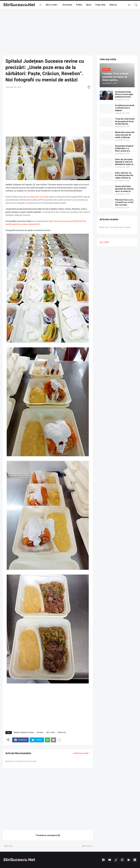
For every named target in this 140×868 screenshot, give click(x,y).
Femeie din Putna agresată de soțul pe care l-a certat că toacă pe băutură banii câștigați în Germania (124, 189)
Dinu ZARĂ (104, 242)
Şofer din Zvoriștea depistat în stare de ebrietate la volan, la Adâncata (124, 162)
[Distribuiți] (88, 87)
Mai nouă (8, 846)
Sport (89, 5)
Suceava (40, 732)
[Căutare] (135, 5)
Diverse (113, 5)
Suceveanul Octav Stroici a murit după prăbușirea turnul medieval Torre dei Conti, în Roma (124, 94)
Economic (67, 5)
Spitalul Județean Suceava (24, 732)
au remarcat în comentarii (38, 197)
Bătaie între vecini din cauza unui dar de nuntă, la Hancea (125, 135)
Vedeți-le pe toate (81, 753)
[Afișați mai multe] (59, 740)
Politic (79, 5)
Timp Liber (100, 5)
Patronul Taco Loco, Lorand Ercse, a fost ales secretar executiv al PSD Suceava (124, 202)
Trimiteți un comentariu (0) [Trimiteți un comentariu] (48, 835)
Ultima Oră (62, 732)
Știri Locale (51, 5)
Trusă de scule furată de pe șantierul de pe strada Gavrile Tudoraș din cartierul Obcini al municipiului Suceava (125, 121)
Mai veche (87, 846)
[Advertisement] (70, 32)
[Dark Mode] (130, 5)
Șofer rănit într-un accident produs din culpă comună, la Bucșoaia (124, 175)
